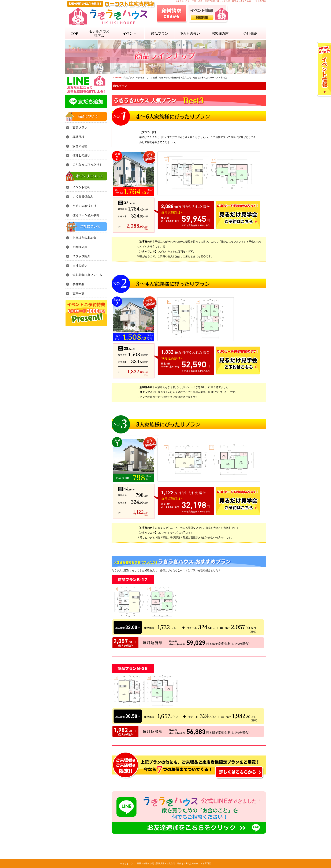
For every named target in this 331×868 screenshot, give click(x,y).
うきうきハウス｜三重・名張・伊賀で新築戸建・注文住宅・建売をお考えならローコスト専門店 (165, 863)
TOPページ (118, 78)
